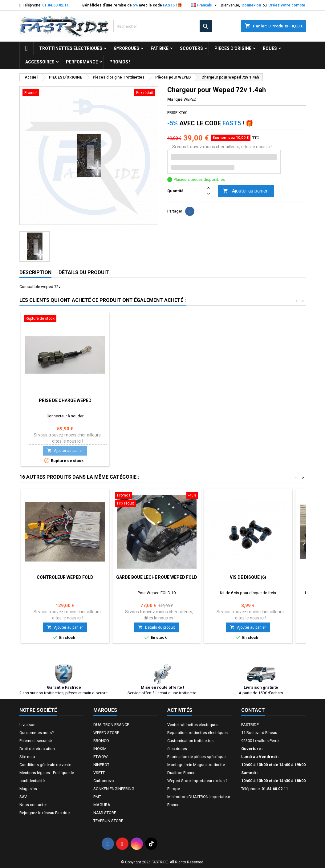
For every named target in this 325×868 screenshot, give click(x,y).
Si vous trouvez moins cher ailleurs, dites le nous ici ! (222, 147)
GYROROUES (126, 48)
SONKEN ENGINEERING (114, 789)
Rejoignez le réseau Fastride (45, 813)
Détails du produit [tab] (84, 272)
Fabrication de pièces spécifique (196, 757)
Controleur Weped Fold (65, 577)
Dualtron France (181, 773)
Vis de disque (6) (248, 577)
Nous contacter (33, 805)
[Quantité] (196, 191)
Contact (253, 710)
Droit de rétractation (37, 749)
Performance (82, 62)
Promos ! (120, 62)
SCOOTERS (191, 48)
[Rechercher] (163, 26)
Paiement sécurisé (36, 741)
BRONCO (101, 741)
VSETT (99, 773)
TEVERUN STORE (108, 821)
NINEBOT (101, 765)
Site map (27, 757)
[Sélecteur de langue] (205, 5)
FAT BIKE (160, 48)
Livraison (27, 725)
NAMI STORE (105, 813)
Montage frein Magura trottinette (196, 765)
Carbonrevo (104, 781)
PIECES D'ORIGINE (233, 48)
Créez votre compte (287, 5)
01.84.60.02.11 (55, 5)
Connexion (251, 5)
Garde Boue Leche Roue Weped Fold (157, 577)
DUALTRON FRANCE (111, 725)
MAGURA (102, 805)
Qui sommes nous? (37, 733)
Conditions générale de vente (45, 765)
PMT (97, 797)
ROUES (270, 48)
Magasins (28, 789)
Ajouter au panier (245, 191)
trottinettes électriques (71, 48)
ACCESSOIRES (40, 62)
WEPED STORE (106, 733)
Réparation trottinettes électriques (197, 733)
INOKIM (100, 749)
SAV (23, 797)
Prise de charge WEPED (65, 400)
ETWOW (101, 757)
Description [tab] (35, 272)
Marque (175, 99)
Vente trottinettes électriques (193, 725)
